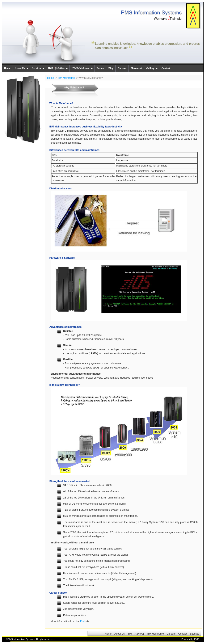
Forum (100, 68)
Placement (136, 68)
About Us (22, 68)
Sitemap (194, 634)
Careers (122, 68)
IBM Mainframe (82, 68)
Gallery (152, 68)
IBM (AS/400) (58, 68)
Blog (111, 68)
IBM (82, 621)
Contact (166, 68)
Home (7, 68)
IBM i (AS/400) (136, 634)
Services (38, 68)
